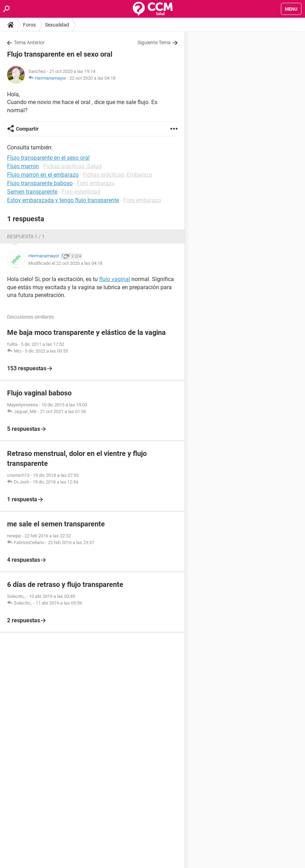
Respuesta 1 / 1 (26, 236)
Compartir (27, 129)
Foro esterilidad (81, 192)
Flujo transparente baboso (40, 183)
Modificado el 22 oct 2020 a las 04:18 (65, 263)
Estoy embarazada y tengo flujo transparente (63, 200)
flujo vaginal (115, 279)
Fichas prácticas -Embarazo (118, 175)
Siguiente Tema (154, 42)
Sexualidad (57, 25)
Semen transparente (32, 192)
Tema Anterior (29, 42)
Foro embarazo (96, 183)
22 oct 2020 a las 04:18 (92, 78)
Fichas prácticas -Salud (72, 166)
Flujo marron (23, 166)
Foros (29, 25)
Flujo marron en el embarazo (43, 175)
